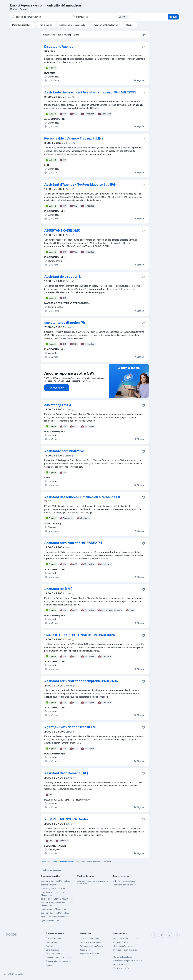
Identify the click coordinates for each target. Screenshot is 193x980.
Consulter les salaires (123, 957)
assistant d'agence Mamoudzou (55, 913)
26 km (124, 17)
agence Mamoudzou (50, 920)
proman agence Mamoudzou (53, 889)
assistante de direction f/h (65, 323)
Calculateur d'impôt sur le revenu (128, 961)
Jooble (20, 974)
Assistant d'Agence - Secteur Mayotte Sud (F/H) (81, 184)
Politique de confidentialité (125, 950)
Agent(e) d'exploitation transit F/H (70, 727)
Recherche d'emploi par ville (125, 885)
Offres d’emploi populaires (124, 881)
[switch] (144, 35)
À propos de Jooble (54, 938)
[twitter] (169, 935)
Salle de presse (52, 950)
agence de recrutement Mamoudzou (57, 899)
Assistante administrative (64, 451)
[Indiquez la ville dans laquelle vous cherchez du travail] (100, 17)
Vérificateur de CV (121, 968)
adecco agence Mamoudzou (53, 909)
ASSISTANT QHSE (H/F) (62, 230)
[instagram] (162, 935)
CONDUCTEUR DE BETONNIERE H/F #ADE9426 (80, 635)
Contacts (50, 946)
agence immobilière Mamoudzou (55, 917)
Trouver (173, 17)
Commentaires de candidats (58, 961)
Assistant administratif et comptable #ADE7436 (81, 681)
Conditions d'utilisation (123, 946)
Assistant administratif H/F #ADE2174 (73, 543)
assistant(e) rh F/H (58, 405)
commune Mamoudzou (51, 885)
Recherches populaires (53, 870)
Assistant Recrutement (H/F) (66, 773)
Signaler (139, 80)
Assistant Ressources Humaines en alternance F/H (83, 497)
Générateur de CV (121, 964)
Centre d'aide (52, 942)
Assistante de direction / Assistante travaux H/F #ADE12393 (90, 92)
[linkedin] (177, 935)
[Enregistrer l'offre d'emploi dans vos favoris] (143, 47)
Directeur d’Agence (59, 47)
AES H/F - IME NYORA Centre (66, 819)
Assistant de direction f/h (64, 277)
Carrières (50, 965)
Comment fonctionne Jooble (58, 957)
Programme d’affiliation (89, 954)
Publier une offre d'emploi (90, 942)
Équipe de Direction (54, 954)
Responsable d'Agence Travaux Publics (74, 138)
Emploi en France (121, 942)
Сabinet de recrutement (90, 938)
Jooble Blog (85, 950)
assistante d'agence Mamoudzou (55, 881)
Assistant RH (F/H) (58, 589)
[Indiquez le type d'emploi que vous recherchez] (40, 17)
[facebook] (154, 935)
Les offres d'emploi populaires (126, 938)
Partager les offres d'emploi (91, 946)
